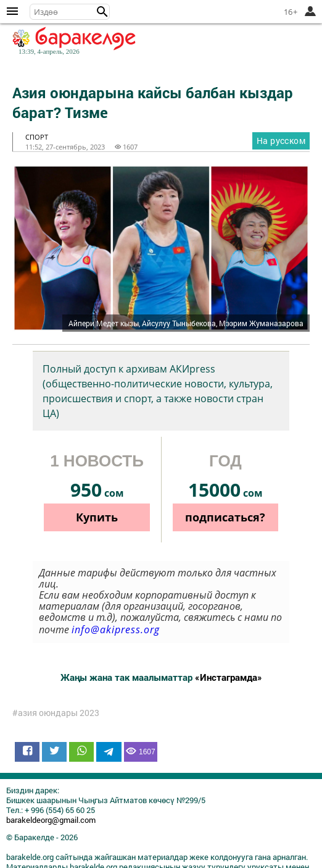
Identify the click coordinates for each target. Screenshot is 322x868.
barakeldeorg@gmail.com (51, 820)
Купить (97, 517)
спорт (37, 137)
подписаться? (225, 517)
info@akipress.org (116, 630)
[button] (102, 12)
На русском (281, 141)
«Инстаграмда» (229, 677)
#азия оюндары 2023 (56, 713)
